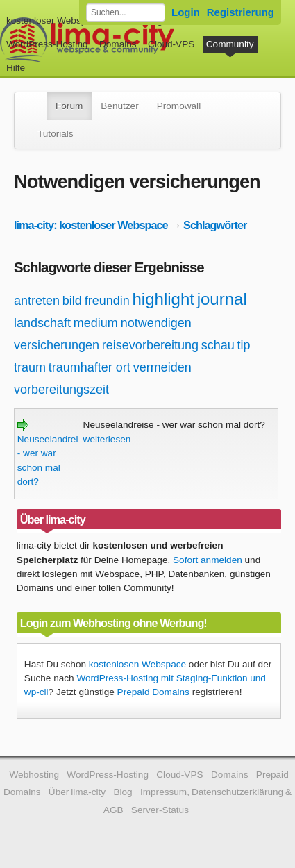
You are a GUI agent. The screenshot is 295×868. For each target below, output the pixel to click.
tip (244, 345)
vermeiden (162, 367)
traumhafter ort (90, 367)
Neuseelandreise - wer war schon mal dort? (53, 453)
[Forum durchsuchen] (126, 12)
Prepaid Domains (153, 692)
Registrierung (241, 12)
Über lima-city (77, 792)
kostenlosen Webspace (137, 664)
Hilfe (16, 68)
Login (186, 12)
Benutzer (119, 106)
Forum (69, 106)
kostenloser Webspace (54, 20)
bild (72, 301)
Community (230, 44)
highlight (163, 299)
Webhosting (34, 775)
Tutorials (56, 134)
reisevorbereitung (150, 345)
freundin (107, 301)
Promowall (179, 106)
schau (218, 345)
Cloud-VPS (171, 44)
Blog (123, 792)
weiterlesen (107, 439)
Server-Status (160, 810)
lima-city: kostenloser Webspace (91, 225)
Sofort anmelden (208, 560)
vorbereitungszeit (61, 390)
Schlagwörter (215, 225)
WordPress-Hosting (47, 44)
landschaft (42, 323)
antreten (37, 301)
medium (96, 323)
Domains (118, 44)
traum (30, 367)
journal (222, 299)
